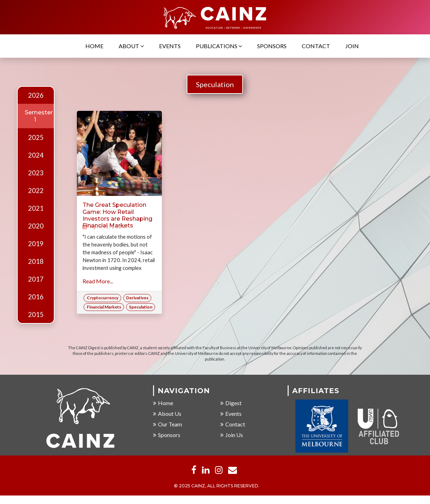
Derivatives (137, 298)
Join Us (232, 435)
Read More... (98, 281)
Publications (219, 46)
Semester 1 (39, 116)
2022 (36, 191)
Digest (231, 403)
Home (94, 46)
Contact (316, 46)
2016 (36, 297)
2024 (36, 155)
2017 (36, 279)
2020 (36, 226)
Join (352, 46)
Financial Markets (104, 307)
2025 (36, 137)
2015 (36, 315)
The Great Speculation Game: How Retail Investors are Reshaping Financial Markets (117, 215)
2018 (36, 261)
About (131, 46)
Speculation (215, 84)
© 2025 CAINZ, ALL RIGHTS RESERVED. (217, 486)
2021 (36, 208)
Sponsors (272, 46)
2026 (36, 95)
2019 (36, 244)
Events (170, 46)
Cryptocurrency (103, 298)
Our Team (168, 424)
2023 (36, 173)
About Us (167, 414)
